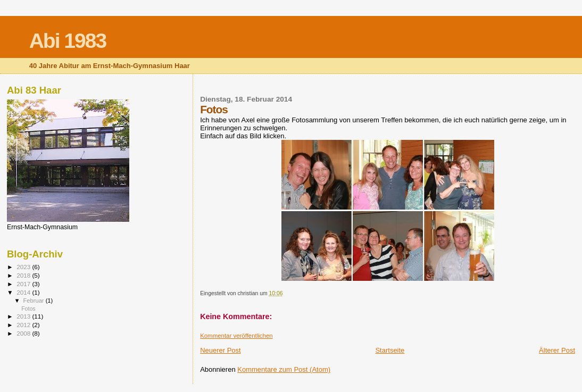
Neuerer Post (221, 350)
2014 (24, 292)
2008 (24, 333)
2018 (24, 275)
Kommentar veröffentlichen (236, 336)
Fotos (28, 308)
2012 (24, 325)
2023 (24, 267)
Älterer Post (557, 350)
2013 (24, 316)
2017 (24, 284)
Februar (35, 301)
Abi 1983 (68, 41)
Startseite (390, 350)
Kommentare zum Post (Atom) (284, 369)
